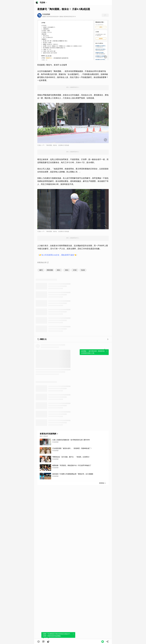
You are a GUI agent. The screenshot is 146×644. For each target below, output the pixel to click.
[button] (39, 642)
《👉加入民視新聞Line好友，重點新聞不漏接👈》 (58, 255)
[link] (43, 642)
